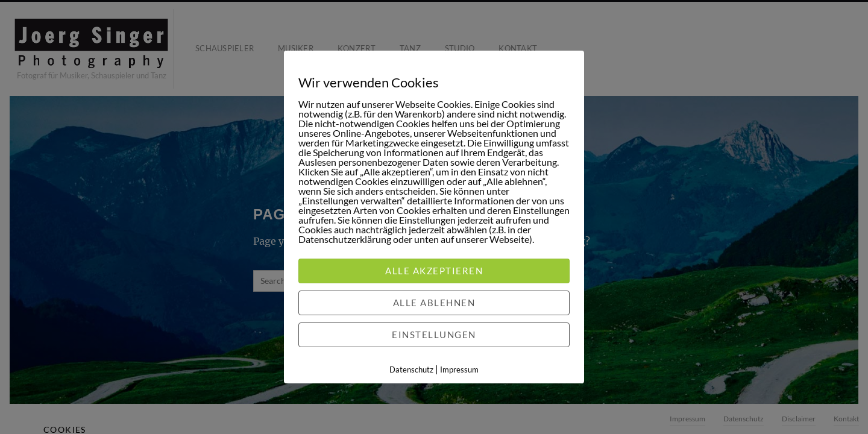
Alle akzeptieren (434, 271)
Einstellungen (434, 335)
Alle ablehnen (434, 303)
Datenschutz (411, 370)
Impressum (459, 370)
